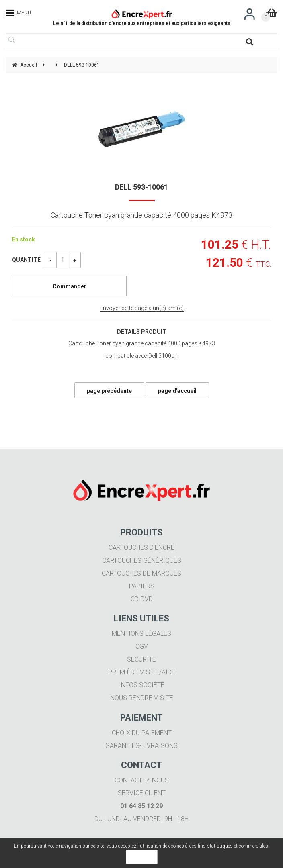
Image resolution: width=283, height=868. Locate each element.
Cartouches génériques (142, 561)
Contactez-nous (142, 780)
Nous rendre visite (142, 698)
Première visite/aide (142, 672)
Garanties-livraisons (141, 746)
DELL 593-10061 (141, 187)
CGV (142, 646)
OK (142, 857)
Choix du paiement (142, 733)
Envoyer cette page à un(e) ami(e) (142, 308)
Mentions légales (141, 634)
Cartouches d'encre (141, 548)
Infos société (142, 685)
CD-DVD (142, 599)
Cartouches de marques (141, 573)
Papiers (142, 586)
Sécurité (141, 659)
